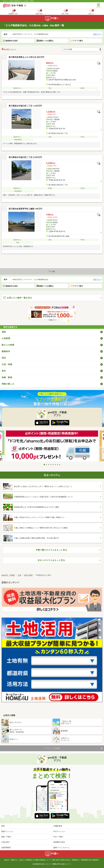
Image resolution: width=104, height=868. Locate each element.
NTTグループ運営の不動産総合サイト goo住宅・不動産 (18, 1)
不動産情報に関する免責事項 (90, 860)
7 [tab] (58, 465)
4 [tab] (51, 465)
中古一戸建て (58, 837)
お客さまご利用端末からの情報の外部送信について (35, 860)
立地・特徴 (7, 364)
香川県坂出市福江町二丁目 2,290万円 (25, 157)
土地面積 (6, 338)
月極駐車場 (58, 826)
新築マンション (7, 831)
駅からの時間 (8, 345)
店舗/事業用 (6, 848)
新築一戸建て (6, 837)
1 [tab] (44, 465)
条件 (4, 371)
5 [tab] (53, 465)
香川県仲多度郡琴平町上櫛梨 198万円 (25, 209)
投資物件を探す (59, 842)
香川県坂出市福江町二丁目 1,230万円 (25, 106)
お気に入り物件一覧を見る (18, 298)
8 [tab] (60, 465)
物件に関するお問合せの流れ (61, 860)
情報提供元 (75, 860)
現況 (4, 358)
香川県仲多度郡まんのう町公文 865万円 (26, 57)
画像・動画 (7, 377)
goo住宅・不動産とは (11, 860)
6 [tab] (55, 465)
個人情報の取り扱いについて (42, 864)
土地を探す (6, 842)
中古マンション (59, 831)
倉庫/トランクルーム (61, 848)
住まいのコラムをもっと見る (51, 560)
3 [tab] (49, 465)
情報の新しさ (8, 384)
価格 (4, 332)
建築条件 (6, 351)
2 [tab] (47, 465)
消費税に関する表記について (61, 864)
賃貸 (3, 826)
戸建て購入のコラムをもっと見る (51, 550)
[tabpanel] (52, 446)
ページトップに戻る (52, 748)
